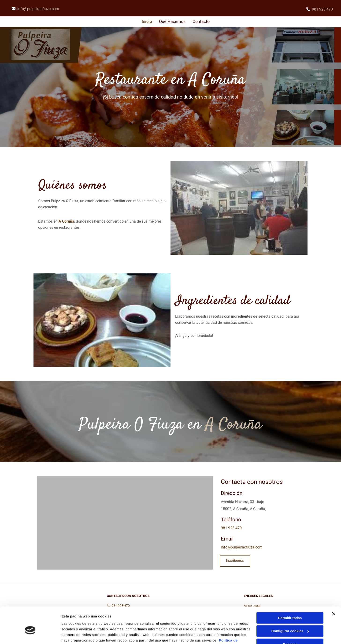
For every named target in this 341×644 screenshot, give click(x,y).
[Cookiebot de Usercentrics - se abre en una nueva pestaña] (30, 635)
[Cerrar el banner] (334, 590)
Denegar (290, 620)
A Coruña (66, 222)
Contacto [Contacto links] (201, 21)
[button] (235, 561)
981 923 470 (322, 9)
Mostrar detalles (75, 635)
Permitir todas (290, 594)
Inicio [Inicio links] (147, 21)
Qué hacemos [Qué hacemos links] (172, 21)
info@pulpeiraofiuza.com (38, 9)
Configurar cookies (290, 607)
